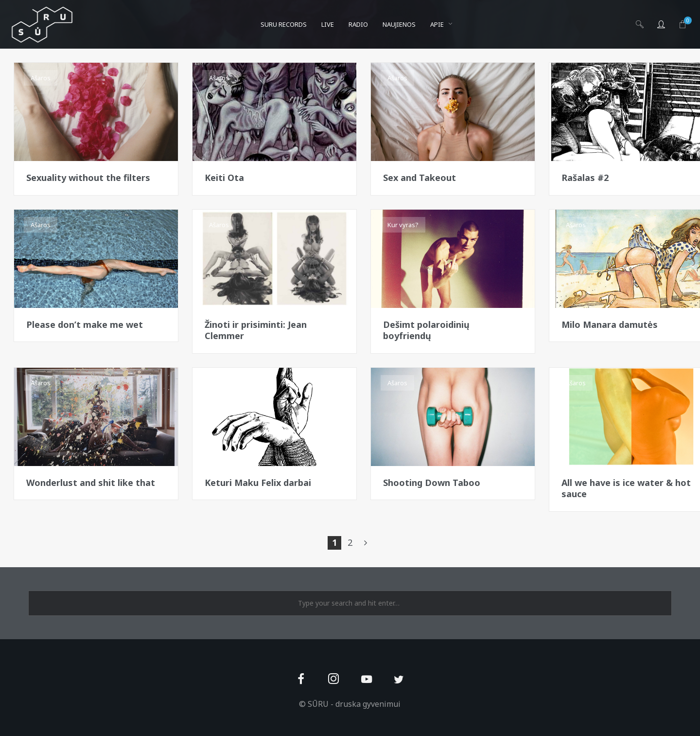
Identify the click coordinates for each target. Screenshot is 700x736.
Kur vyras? (403, 225)
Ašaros (41, 78)
